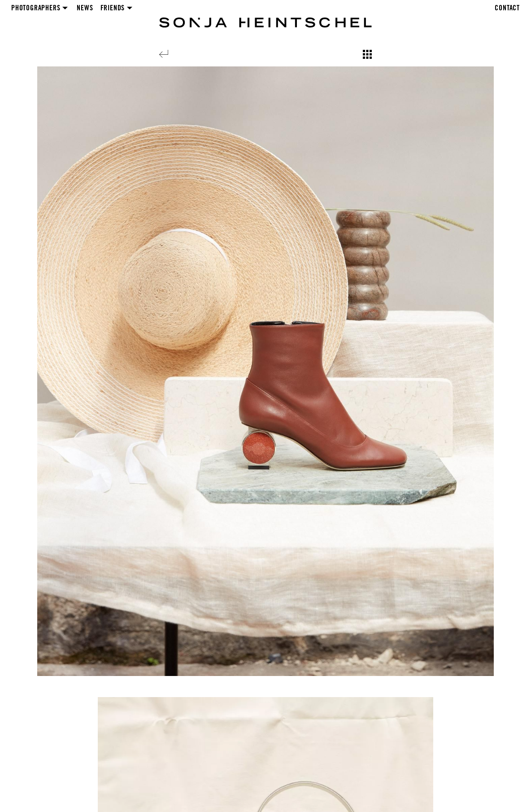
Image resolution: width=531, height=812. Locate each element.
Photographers (36, 9)
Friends (113, 9)
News (85, 9)
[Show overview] (367, 54)
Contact (507, 9)
